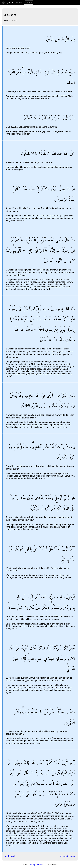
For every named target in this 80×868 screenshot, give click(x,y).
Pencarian (28, 3)
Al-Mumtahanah (67, 856)
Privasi (39, 865)
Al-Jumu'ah (10, 856)
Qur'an (8, 3)
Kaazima (19, 3)
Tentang (32, 865)
